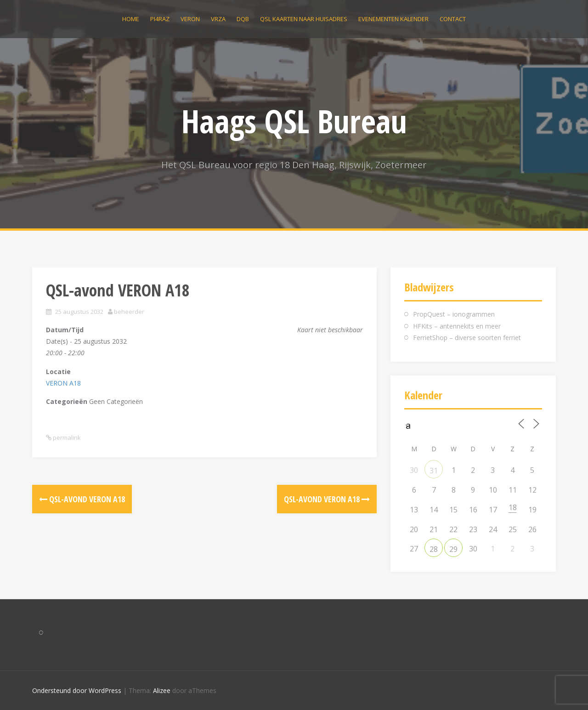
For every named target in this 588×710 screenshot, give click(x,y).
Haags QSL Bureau (294, 121)
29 (453, 549)
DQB (243, 19)
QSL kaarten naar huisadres (304, 19)
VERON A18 (63, 383)
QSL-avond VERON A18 (82, 499)
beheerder (129, 312)
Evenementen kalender (393, 19)
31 (434, 471)
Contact (453, 19)
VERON (190, 19)
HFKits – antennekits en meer (457, 326)
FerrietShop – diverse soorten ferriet (467, 338)
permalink (66, 437)
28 (434, 549)
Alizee (162, 690)
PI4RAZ (160, 19)
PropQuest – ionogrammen (454, 314)
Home (131, 19)
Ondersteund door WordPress (77, 690)
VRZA (218, 19)
